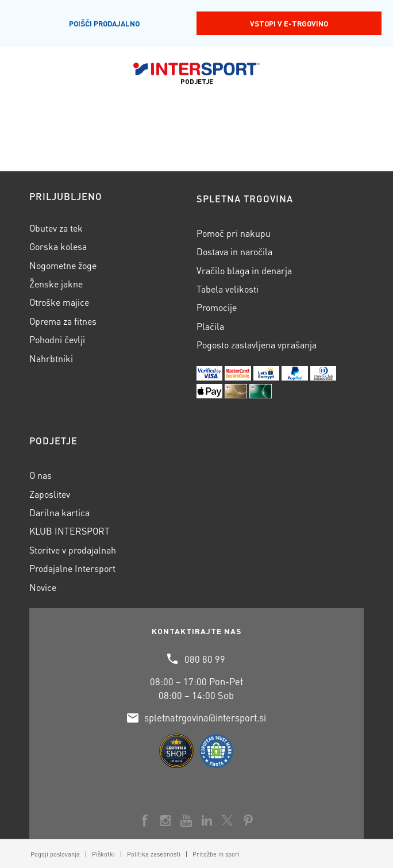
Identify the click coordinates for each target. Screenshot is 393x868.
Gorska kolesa (58, 246)
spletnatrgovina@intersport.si (205, 718)
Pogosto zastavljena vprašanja (257, 345)
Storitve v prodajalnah (73, 550)
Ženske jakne (56, 284)
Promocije (217, 307)
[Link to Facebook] (145, 820)
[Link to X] (228, 820)
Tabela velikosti (228, 289)
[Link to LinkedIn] (207, 820)
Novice (43, 587)
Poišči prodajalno (104, 23)
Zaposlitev (50, 494)
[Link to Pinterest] (248, 820)
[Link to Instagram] (165, 820)
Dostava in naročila (234, 251)
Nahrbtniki (51, 358)
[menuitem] (55, 854)
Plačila (210, 326)
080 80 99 (205, 659)
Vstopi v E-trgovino (289, 23)
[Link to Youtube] (186, 820)
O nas (41, 475)
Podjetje (53, 441)
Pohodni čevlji (57, 339)
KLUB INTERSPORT (70, 531)
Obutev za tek (56, 228)
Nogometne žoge (63, 265)
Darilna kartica (59, 512)
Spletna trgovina (245, 199)
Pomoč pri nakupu (234, 233)
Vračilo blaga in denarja (244, 270)
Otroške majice (59, 302)
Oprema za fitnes (63, 321)
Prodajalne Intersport (72, 568)
